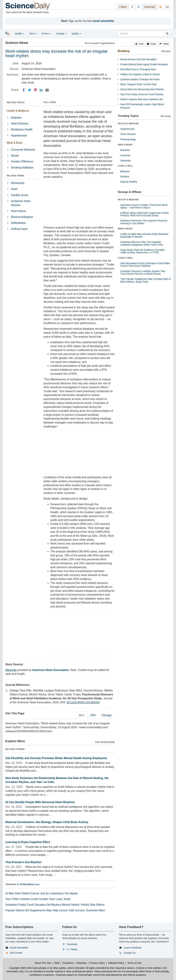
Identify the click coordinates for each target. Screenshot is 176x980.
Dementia (125, 161)
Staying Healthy (129, 182)
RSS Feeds (16, 953)
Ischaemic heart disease (21, 203)
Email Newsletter (19, 948)
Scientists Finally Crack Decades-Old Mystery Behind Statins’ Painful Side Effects (55, 905)
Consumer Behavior (23, 150)
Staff (57, 963)
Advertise (82, 963)
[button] (139, 44)
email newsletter (104, 21)
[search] (167, 34)
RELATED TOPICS (16, 103)
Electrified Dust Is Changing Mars (138, 69)
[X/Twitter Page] (139, 7)
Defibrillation (18, 223)
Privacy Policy (97, 963)
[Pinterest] (35, 90)
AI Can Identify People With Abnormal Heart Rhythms (40, 802)
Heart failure (18, 211)
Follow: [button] (123, 7)
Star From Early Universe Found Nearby (142, 94)
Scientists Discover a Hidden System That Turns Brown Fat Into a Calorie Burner (143, 272)
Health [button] (19, 34)
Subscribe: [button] (150, 7)
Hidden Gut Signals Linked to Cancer (140, 74)
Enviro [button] (47, 34)
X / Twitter (72, 949)
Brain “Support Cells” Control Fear (139, 84)
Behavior (125, 150)
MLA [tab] (82, 715)
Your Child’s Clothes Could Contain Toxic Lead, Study (38, 899)
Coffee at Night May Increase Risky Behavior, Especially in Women (144, 235)
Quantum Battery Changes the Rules (140, 79)
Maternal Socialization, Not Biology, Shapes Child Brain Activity (47, 822)
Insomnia (125, 155)
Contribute (68, 963)
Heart (14, 189)
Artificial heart (19, 229)
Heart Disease (20, 123)
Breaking (124, 51)
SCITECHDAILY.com (30, 884)
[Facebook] (24, 90)
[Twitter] (30, 90)
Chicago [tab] (107, 715)
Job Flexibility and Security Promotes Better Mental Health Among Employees (56, 758)
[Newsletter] (167, 7)
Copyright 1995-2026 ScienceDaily (28, 968)
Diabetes (16, 118)
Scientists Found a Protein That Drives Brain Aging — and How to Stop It (144, 206)
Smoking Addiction (22, 168)
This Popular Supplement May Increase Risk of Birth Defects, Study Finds (145, 280)
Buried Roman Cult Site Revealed (138, 59)
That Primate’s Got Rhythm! (23, 862)
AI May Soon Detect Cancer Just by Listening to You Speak (42, 893)
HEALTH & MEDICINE (128, 124)
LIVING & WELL (125, 166)
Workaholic (18, 183)
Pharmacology (128, 139)
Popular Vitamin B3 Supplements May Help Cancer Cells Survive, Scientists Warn (55, 910)
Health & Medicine (18, 111)
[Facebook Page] (132, 7)
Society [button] (61, 34)
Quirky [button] (76, 34)
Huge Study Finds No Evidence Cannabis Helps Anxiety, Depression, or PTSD (142, 251)
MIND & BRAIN (125, 145)
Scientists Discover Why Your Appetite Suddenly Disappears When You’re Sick (142, 243)
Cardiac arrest (19, 195)
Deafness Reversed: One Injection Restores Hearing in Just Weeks (144, 222)
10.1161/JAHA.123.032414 (83, 702)
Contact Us (130, 953)
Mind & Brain (15, 143)
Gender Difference (22, 161)
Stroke (15, 156)
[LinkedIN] (41, 90)
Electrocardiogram (22, 217)
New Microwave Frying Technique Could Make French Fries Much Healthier (145, 265)
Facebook (72, 944)
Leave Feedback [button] (133, 948)
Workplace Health (22, 129)
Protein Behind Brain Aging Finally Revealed (144, 64)
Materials (11, 670)
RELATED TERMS (15, 176)
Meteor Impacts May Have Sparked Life (141, 99)
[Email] (47, 90)
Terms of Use (134, 963)
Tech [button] (33, 34)
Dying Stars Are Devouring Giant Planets (142, 89)
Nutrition (125, 177)
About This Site (43, 963)
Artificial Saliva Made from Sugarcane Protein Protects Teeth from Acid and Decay (145, 214)
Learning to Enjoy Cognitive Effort (28, 842)
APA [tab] (93, 715)
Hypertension (19, 136)
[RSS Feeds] (161, 7)
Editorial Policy (116, 963)
